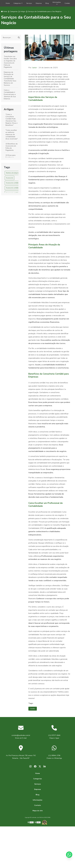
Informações (58, 2)
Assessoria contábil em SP (15, 189)
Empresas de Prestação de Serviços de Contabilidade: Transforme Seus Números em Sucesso (10, 80)
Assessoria (10, 179)
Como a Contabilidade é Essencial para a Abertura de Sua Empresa (10, 95)
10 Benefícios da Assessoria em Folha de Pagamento (11, 148)
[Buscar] (19, 39)
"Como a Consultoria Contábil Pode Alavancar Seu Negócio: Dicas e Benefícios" (11, 121)
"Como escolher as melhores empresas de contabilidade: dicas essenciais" (12, 135)
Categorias (15, 4)
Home (4, 4)
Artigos (9, 110)
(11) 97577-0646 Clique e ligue (54, 738)
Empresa (39, 4)
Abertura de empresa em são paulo (17, 174)
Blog (48, 4)
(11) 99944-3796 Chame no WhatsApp (54, 758)
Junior (35, 69)
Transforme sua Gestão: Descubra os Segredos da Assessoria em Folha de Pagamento (10, 63)
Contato (70, 4)
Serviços (28, 4)
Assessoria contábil (12, 184)
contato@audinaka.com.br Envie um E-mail (21, 738)
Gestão (33, 710)
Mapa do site (38, 813)
